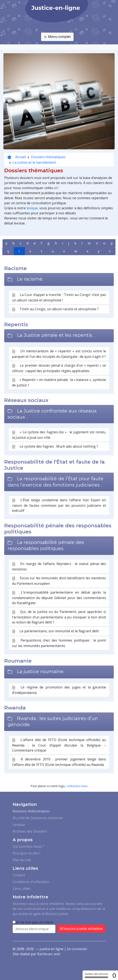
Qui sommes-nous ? (28, 846)
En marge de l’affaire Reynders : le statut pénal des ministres (59, 566)
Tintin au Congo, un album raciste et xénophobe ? (55, 309)
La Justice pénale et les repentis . (56, 335)
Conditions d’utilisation (31, 882)
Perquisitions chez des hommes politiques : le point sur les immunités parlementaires (59, 643)
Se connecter (77, 949)
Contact (19, 875)
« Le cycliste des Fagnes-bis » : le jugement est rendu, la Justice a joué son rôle (59, 435)
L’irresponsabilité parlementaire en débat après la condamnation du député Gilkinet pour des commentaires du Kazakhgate (59, 598)
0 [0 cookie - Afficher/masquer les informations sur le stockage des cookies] (114, 975)
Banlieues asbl (49, 954)
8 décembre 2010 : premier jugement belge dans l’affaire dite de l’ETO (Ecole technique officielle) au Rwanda (59, 762)
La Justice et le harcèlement (34, 162)
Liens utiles (22, 888)
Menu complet (57, 37)
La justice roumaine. (41, 672)
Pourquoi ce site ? (27, 853)
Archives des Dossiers (30, 831)
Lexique (19, 825)
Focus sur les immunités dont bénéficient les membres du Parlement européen (59, 581)
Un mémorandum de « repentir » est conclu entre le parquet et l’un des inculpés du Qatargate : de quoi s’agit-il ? (59, 354)
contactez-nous (77, 786)
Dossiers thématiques (48, 157)
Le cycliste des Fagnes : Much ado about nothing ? (55, 447)
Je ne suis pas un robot (33, 922)
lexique (32, 208)
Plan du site (22, 860)
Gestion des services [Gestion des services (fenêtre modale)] (96, 975)
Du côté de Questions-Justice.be (38, 818)
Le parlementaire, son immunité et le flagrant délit (55, 631)
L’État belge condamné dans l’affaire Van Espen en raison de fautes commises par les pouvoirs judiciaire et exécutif (59, 505)
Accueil (17, 157)
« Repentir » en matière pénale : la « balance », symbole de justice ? (59, 382)
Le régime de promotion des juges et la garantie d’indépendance (59, 690)
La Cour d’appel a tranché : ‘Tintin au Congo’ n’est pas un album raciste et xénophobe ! (59, 297)
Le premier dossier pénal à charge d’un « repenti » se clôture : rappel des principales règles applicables (59, 368)
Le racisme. (30, 279)
